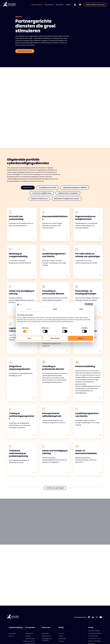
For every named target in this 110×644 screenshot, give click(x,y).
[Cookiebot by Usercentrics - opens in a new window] (85, 304)
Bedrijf (69, 5)
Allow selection (55, 338)
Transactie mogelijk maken (42, 193)
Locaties (61, 641)
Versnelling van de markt (48, 188)
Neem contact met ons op (95, 5)
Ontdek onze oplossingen (55, 491)
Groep (91, 627)
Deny (29, 338)
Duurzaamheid (93, 636)
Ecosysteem (49, 5)
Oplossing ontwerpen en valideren (75, 188)
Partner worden (30, 639)
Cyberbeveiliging (37, 5)
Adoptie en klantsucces (39, 199)
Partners (28, 636)
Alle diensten (28, 188)
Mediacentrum (46, 636)
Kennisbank (45, 633)
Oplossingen (12, 633)
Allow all (81, 338)
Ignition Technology (94, 641)
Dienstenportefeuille (25, 51)
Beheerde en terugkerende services (67, 199)
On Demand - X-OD (94, 639)
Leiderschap (62, 639)
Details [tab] (55, 309)
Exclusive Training (94, 631)
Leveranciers (29, 633)
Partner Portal (29, 641)
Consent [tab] (29, 309)
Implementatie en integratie (68, 193)
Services (11, 636)
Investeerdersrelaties (95, 633)
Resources (60, 5)
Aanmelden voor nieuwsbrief (47, 639)
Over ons (61, 633)
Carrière (61, 636)
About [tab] (81, 309)
